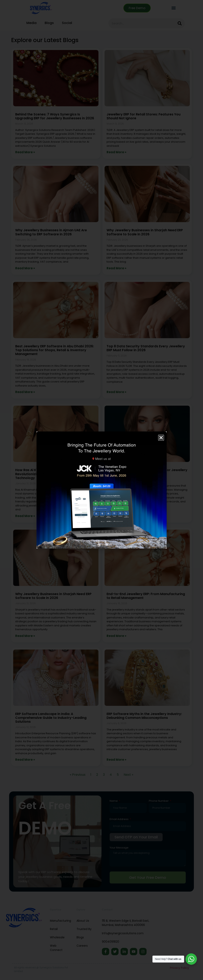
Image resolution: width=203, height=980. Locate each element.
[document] (101, 490)
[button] (161, 438)
